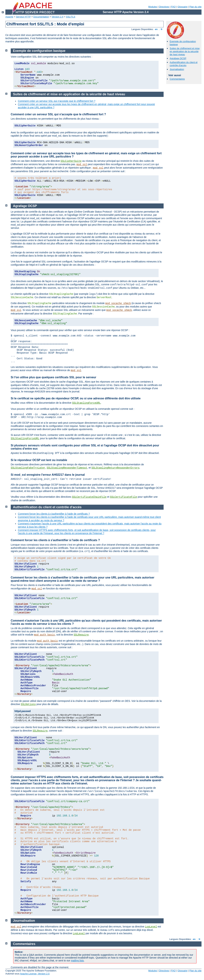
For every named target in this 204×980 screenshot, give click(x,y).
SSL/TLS (71, 17)
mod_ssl (82, 164)
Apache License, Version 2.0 (35, 974)
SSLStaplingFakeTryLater (28, 468)
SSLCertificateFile (123, 497)
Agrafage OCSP (178, 58)
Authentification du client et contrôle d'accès (184, 64)
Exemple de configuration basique (39, 51)
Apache (9, 17)
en (156, 29)
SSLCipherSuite (71, 161)
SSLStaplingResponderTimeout (67, 468)
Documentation (41, 17)
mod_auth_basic (45, 635)
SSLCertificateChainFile (89, 497)
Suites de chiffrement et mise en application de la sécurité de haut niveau (185, 51)
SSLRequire (81, 635)
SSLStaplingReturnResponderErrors (115, 468)
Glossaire (183, 7)
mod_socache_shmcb (118, 303)
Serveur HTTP (23, 17)
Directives (164, 7)
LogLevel (151, 927)
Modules (153, 7)
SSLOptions (28, 704)
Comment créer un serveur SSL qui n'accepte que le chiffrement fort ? (57, 101)
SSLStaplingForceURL (86, 403)
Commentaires (177, 79)
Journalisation (177, 69)
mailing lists (77, 961)
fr (162, 29)
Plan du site (195, 7)
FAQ (173, 7)
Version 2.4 (57, 17)
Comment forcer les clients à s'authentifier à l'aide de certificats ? (54, 514)
